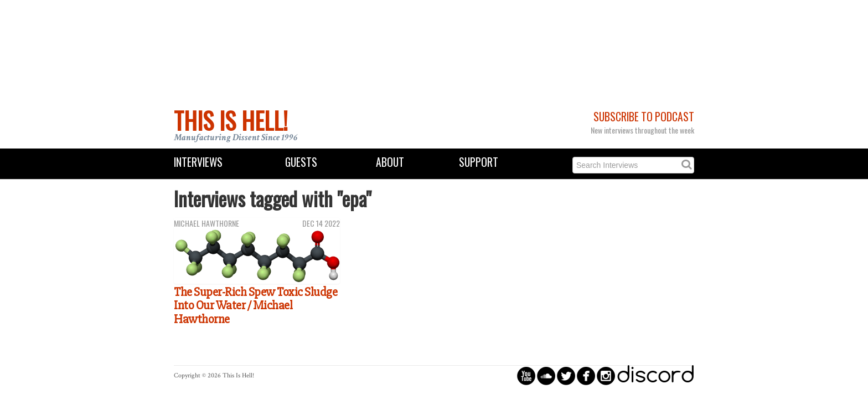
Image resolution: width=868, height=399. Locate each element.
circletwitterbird (566, 375)
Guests (301, 162)
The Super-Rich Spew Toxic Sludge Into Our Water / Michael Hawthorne (255, 306)
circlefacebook (586, 375)
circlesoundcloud (546, 375)
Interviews (198, 162)
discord (655, 375)
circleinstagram (606, 375)
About (390, 162)
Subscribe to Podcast (644, 117)
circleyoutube (526, 375)
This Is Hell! (231, 120)
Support (479, 162)
